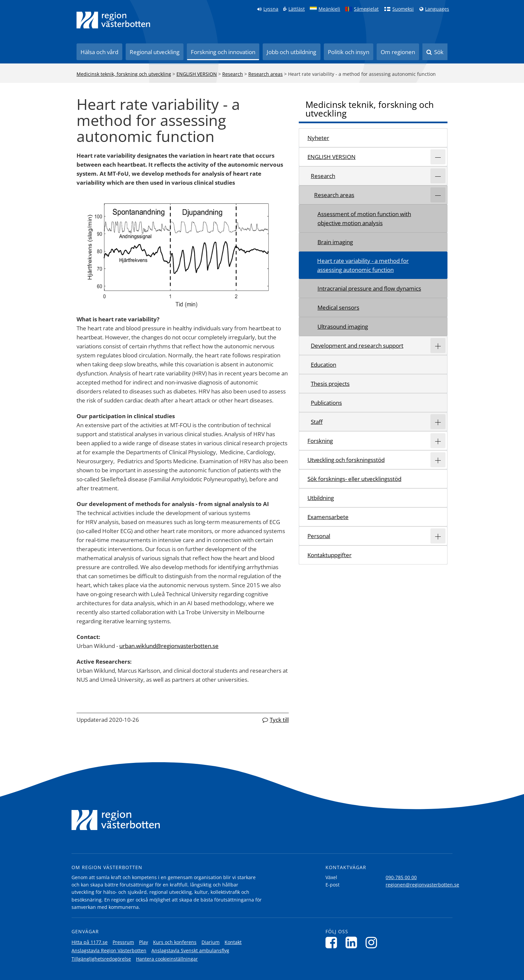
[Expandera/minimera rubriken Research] (438, 176)
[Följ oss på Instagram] (373, 942)
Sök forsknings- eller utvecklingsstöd (354, 479)
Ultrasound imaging (343, 326)
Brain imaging (335, 242)
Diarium (211, 942)
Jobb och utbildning (291, 52)
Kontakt (233, 942)
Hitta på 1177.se (90, 942)
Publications (326, 403)
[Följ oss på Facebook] (333, 942)
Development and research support (357, 346)
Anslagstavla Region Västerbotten (109, 950)
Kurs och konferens (175, 942)
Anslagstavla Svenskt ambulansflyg (190, 950)
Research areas (266, 74)
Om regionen (398, 52)
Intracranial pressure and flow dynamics (369, 288)
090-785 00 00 (401, 877)
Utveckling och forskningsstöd (346, 460)
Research (233, 74)
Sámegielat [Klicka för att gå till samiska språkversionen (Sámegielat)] (366, 9)
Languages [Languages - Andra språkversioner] (437, 9)
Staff (317, 422)
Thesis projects (330, 384)
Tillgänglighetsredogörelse (101, 959)
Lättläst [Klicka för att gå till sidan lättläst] (297, 9)
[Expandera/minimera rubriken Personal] (438, 536)
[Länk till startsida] (113, 20)
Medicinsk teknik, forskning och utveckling (124, 74)
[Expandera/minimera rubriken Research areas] (438, 195)
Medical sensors (338, 307)
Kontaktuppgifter (330, 555)
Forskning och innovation (223, 52)
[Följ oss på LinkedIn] (353, 942)
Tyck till (279, 720)
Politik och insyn (349, 52)
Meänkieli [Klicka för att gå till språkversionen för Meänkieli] (329, 9)
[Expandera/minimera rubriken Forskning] (438, 441)
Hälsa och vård (99, 52)
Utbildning (321, 498)
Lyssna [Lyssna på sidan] (271, 9)
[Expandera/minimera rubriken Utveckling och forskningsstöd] (438, 460)
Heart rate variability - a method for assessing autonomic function (363, 265)
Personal (319, 536)
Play (144, 942)
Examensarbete (328, 517)
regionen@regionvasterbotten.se (422, 885)
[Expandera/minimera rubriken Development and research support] (438, 346)
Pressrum (123, 942)
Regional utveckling (155, 52)
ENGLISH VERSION (197, 74)
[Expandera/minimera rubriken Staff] (438, 422)
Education (323, 365)
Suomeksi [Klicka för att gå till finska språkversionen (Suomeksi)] (403, 9)
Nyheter (318, 138)
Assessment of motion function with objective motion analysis (364, 218)
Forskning (320, 441)
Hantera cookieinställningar (167, 959)
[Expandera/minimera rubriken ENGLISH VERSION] (438, 157)
